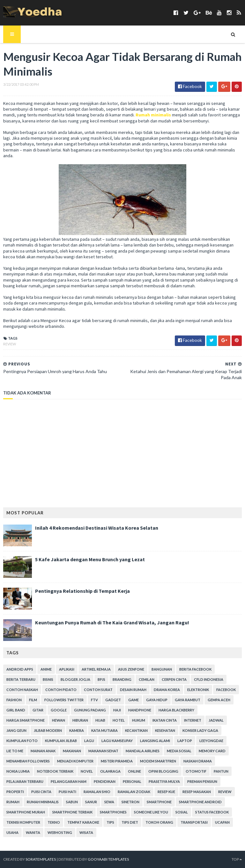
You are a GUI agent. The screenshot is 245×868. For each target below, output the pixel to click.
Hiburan (80, 720)
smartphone (159, 802)
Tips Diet (130, 822)
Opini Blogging (163, 771)
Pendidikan (105, 781)
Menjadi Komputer (75, 761)
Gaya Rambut (188, 700)
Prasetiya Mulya (164, 781)
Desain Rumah (133, 690)
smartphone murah (26, 812)
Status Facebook (212, 812)
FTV (94, 700)
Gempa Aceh (219, 700)
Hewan (59, 720)
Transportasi (194, 822)
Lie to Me (15, 751)
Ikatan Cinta (165, 720)
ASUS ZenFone (131, 669)
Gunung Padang (90, 710)
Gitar (38, 710)
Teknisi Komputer (23, 822)
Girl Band (16, 710)
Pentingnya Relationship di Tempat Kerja (82, 591)
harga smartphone (26, 720)
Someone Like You (151, 812)
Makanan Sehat (103, 751)
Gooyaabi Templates (108, 859)
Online (134, 771)
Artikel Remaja (96, 669)
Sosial (182, 812)
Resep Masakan (197, 792)
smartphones (113, 812)
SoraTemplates (41, 859)
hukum (139, 720)
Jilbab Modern (48, 730)
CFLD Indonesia (209, 679)
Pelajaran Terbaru (25, 781)
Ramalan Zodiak (134, 792)
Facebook (226, 690)
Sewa (109, 802)
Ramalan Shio (97, 792)
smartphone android (200, 802)
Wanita (33, 832)
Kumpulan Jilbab (61, 741)
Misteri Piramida (117, 761)
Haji (117, 710)
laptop (185, 741)
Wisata (86, 832)
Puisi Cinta (41, 792)
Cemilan (147, 679)
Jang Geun (16, 730)
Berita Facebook (195, 669)
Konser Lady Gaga (200, 730)
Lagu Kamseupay (117, 741)
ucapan (222, 822)
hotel (119, 720)
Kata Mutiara (104, 730)
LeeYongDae (211, 741)
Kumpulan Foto (22, 741)
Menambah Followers (28, 761)
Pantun (221, 771)
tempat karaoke (83, 822)
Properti (15, 792)
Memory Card (212, 751)
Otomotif (196, 771)
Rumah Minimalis (43, 802)
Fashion (14, 700)
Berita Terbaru (21, 679)
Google (59, 710)
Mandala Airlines (143, 751)
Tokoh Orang (159, 822)
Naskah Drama (198, 761)
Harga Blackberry (176, 710)
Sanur (91, 802)
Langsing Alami (155, 741)
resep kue (166, 792)
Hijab (100, 720)
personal (132, 781)
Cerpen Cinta (174, 679)
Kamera (77, 730)
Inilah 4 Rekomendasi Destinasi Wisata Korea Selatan (97, 528)
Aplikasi (67, 669)
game (134, 700)
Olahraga (110, 771)
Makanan (72, 751)
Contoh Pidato (61, 690)
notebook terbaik (55, 771)
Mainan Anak (43, 751)
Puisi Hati (67, 792)
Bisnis (48, 679)
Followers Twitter (64, 700)
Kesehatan (165, 730)
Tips (110, 822)
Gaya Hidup (157, 700)
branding (122, 679)
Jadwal (216, 720)
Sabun (72, 802)
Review (10, 344)
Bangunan (162, 669)
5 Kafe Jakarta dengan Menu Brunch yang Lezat (90, 559)
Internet (193, 720)
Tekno (54, 822)
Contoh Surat (98, 690)
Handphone (140, 710)
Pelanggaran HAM (69, 781)
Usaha (12, 832)
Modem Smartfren (158, 761)
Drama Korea (167, 690)
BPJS (101, 679)
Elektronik (198, 690)
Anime (46, 669)
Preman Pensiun (202, 781)
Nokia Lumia (18, 771)
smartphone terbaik (72, 812)
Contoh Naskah (22, 690)
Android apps (20, 669)
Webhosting (60, 832)
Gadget (113, 700)
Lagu (89, 741)
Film (33, 700)
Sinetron (130, 802)
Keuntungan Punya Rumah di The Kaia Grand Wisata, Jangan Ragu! (112, 622)
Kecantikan (136, 730)
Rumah (13, 802)
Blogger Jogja (75, 679)
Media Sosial (179, 751)
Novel (87, 771)
